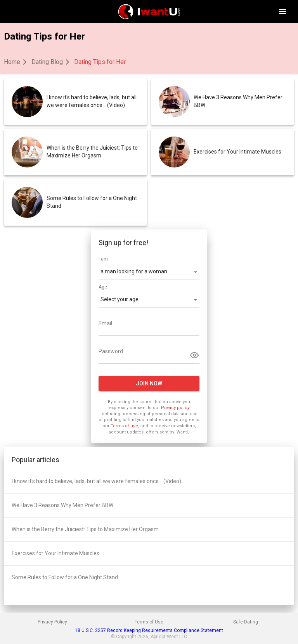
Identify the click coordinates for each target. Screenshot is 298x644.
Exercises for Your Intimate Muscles (237, 152)
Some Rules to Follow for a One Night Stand (92, 202)
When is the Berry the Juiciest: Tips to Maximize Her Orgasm (92, 152)
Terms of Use (149, 622)
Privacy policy (175, 408)
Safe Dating (246, 622)
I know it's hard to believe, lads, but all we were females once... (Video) (92, 101)
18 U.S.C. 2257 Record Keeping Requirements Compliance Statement (149, 630)
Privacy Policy (52, 622)
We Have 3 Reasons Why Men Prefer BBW (238, 101)
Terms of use (124, 426)
